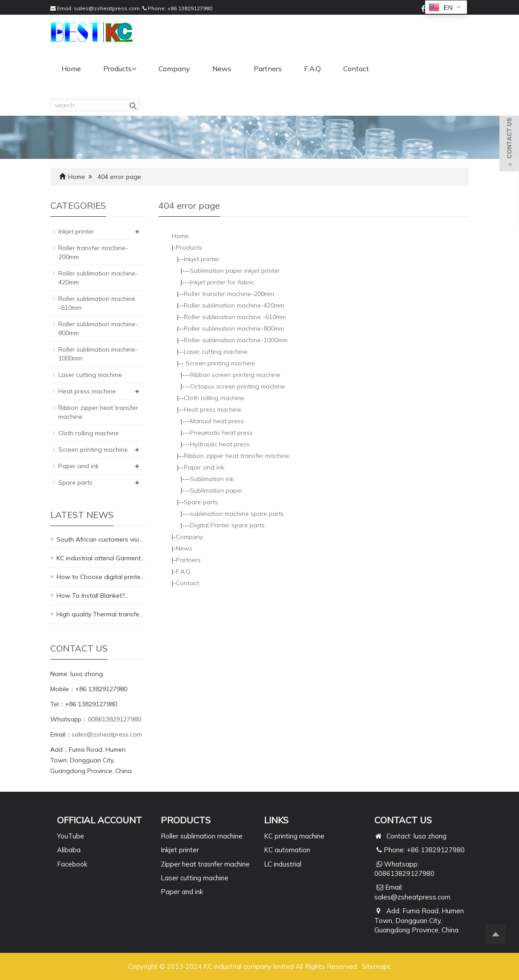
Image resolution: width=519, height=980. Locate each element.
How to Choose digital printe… (101, 577)
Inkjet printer (202, 259)
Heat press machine (213, 409)
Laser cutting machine (216, 352)
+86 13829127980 (190, 8)
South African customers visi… (100, 539)
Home (71, 69)
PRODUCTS (186, 820)
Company (174, 69)
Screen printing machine (219, 363)
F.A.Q (312, 69)
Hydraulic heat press (220, 444)
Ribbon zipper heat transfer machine (237, 456)
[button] (134, 69)
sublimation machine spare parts (237, 514)
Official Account (99, 820)
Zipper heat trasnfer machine (205, 864)
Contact (356, 69)
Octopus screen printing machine (237, 386)
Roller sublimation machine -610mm (235, 317)
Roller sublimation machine (202, 836)
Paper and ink (204, 467)
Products (120, 69)
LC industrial (283, 864)
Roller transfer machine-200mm (229, 294)
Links (276, 820)
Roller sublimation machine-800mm (234, 328)
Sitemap (375, 966)
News (222, 69)
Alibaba (69, 850)
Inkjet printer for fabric (222, 282)
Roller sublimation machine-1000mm (236, 340)
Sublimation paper (216, 490)
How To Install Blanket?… (92, 595)
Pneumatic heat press (221, 433)
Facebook (72, 864)
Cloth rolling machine (214, 398)
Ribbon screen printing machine (235, 375)
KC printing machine (294, 836)
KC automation (287, 850)
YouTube (71, 836)
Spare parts (201, 502)
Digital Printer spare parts (227, 525)
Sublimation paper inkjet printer (235, 271)
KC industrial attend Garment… (101, 558)
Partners (268, 69)
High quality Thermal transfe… (100, 614)
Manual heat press (217, 421)
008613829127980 (114, 719)
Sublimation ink (212, 479)
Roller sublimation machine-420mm (234, 305)
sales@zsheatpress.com (107, 8)
